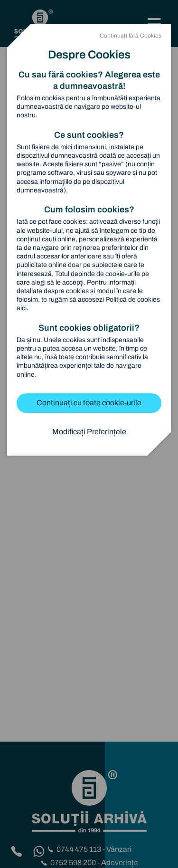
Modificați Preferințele (89, 432)
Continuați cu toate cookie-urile (89, 403)
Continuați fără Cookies (131, 36)
